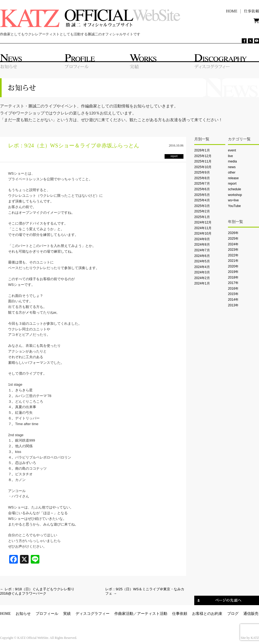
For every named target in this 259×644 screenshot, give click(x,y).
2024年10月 (203, 233)
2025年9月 (202, 172)
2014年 (233, 300)
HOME (5, 614)
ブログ (233, 614)
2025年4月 (202, 200)
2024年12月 (203, 222)
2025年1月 (202, 217)
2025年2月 (202, 211)
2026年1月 (202, 150)
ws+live (233, 200)
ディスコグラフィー (93, 614)
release (233, 178)
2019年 (233, 272)
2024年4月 (202, 267)
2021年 (233, 261)
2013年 (233, 305)
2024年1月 (202, 283)
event (232, 150)
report (232, 184)
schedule (234, 189)
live (230, 156)
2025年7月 (202, 184)
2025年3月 (202, 206)
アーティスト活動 (152, 614)
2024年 (233, 244)
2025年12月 (203, 156)
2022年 (233, 255)
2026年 (233, 233)
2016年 (233, 289)
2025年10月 (203, 167)
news (232, 167)
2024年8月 (202, 245)
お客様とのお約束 (207, 614)
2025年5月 (202, 195)
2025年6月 (202, 189)
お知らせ (23, 614)
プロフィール (47, 614)
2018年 (233, 277)
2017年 (233, 283)
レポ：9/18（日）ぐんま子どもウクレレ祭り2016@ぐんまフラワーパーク (37, 591)
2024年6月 (202, 256)
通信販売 (251, 614)
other (232, 172)
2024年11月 (203, 228)
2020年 (233, 266)
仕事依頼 (180, 614)
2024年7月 (202, 250)
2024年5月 (202, 261)
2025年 (233, 239)
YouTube (234, 206)
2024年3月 (202, 272)
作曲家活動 (124, 614)
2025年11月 (203, 161)
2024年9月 (202, 239)
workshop (235, 195)
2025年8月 (202, 178)
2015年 (233, 294)
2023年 (233, 250)
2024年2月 (202, 278)
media (232, 161)
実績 (67, 614)
